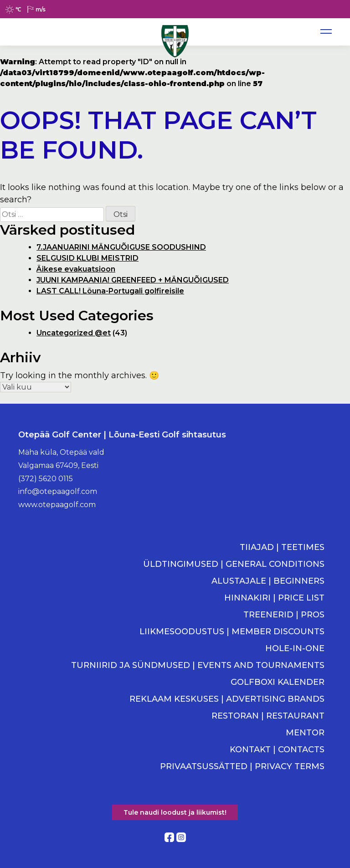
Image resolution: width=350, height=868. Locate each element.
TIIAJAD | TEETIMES (282, 547)
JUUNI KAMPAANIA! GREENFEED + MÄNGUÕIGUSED (133, 280)
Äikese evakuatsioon (76, 269)
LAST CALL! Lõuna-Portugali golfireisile (110, 291)
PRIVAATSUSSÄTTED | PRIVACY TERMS (242, 766)
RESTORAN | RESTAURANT (268, 716)
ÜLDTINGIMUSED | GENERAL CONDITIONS (234, 564)
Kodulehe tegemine (175, 848)
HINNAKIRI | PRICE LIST (274, 598)
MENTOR (305, 733)
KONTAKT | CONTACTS (277, 750)
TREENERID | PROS (284, 615)
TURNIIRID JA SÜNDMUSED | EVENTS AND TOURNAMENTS (198, 665)
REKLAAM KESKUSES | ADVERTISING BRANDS (227, 699)
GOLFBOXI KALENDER (278, 682)
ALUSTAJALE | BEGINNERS (268, 581)
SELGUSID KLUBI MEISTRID (87, 258)
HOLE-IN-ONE (295, 648)
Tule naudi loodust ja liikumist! (175, 812)
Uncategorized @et (74, 333)
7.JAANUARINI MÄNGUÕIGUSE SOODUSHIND (121, 247)
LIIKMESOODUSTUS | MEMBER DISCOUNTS (232, 632)
